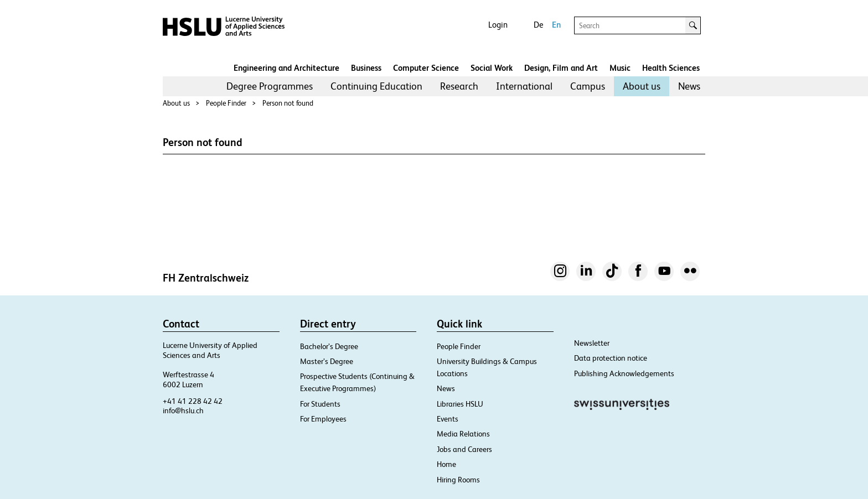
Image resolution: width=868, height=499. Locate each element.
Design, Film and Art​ (561, 68)
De (538, 25)
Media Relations (463, 434)
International (524, 86)
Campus (588, 86)
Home (446, 464)
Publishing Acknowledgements (624, 373)
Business (366, 68)
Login (498, 25)
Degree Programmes (270, 86)
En (556, 25)
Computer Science (426, 68)
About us (642, 86)
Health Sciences (671, 68)
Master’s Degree (327, 361)
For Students (320, 404)
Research (459, 86)
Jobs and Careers (464, 449)
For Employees (323, 419)
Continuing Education (376, 86)
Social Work (492, 68)
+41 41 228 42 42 (193, 401)
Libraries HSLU (460, 404)
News (689, 86)
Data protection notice (611, 358)
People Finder (226, 103)
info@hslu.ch (183, 410)
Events (448, 419)
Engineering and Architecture (286, 68)
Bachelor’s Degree (329, 346)
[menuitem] (270, 86)
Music (620, 68)
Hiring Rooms (458, 480)
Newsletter (592, 343)
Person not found (288, 103)
